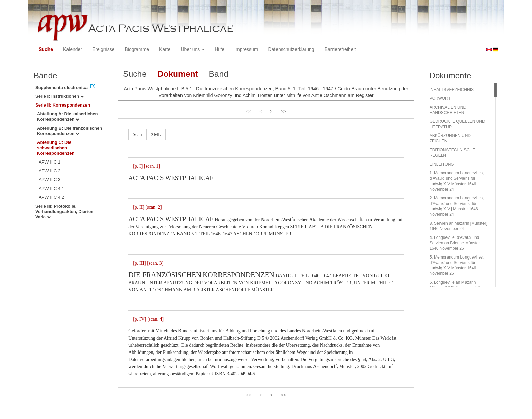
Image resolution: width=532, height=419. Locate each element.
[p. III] (139, 263)
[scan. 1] (152, 166)
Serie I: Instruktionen (60, 96)
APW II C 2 (50, 171)
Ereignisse (103, 49)
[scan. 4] (155, 319)
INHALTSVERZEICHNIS (452, 90)
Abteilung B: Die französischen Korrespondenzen (70, 131)
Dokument (178, 74)
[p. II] (139, 207)
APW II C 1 (50, 162)
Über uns (193, 49)
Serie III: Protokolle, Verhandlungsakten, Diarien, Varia (65, 212)
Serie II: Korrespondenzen (63, 105)
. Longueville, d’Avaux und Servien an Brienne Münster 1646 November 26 (455, 243)
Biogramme (137, 49)
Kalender (73, 49)
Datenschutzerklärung (291, 49)
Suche (46, 49)
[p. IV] (139, 319)
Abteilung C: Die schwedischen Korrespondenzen (56, 148)
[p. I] (138, 166)
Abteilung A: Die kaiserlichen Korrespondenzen (67, 117)
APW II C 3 (50, 180)
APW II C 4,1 (51, 188)
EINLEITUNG (442, 164)
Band (219, 74)
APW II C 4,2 (51, 197)
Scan (137, 135)
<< (249, 111)
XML (156, 135)
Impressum (246, 49)
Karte (165, 49)
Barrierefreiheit (340, 49)
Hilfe (220, 49)
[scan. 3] (155, 263)
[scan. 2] (153, 207)
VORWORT (440, 98)
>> (283, 111)
